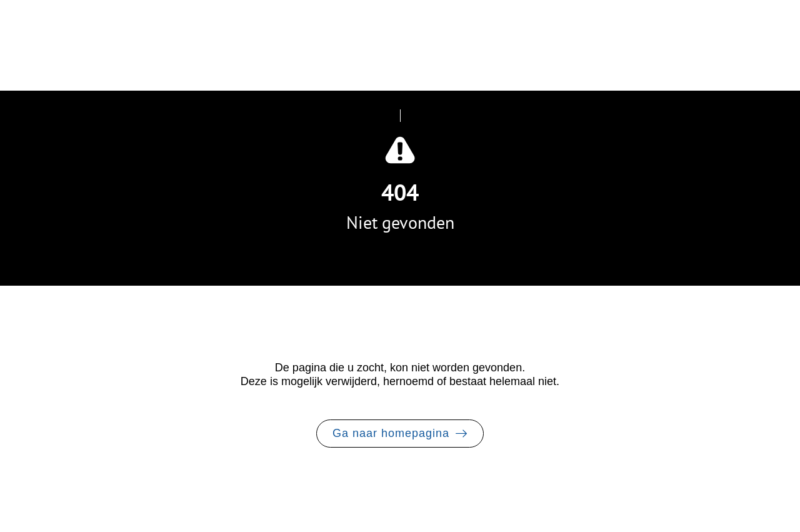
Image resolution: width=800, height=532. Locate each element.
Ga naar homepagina (391, 433)
